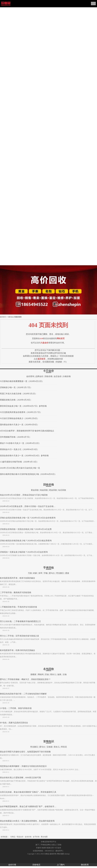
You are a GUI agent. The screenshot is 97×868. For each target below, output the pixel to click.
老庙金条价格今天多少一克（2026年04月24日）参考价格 (24, 456)
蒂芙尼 (64, 747)
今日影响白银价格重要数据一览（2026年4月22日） (22, 381)
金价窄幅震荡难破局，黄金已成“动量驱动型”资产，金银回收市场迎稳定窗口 (33, 806)
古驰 (65, 674)
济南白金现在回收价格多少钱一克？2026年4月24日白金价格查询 (28, 518)
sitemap (67, 854)
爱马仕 (52, 573)
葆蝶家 (33, 674)
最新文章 (50, 848)
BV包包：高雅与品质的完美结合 (14, 723)
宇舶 (46, 573)
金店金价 (58, 376)
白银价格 (67, 376)
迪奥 (59, 674)
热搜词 (44, 848)
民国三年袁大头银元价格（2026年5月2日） (18, 394)
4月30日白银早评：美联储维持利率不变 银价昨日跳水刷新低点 (27, 431)
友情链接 (4, 837)
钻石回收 (62, 490)
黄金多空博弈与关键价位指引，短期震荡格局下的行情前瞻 (25, 752)
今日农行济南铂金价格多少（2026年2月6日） (19, 418)
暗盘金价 (20, 837)
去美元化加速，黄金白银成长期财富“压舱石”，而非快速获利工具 (28, 792)
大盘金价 (44, 343)
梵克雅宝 (60, 573)
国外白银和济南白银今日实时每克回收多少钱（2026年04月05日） (28, 474)
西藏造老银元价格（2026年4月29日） (16, 400)
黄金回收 (35, 490)
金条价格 (28, 837)
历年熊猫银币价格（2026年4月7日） (16, 437)
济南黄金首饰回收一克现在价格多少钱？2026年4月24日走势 (26, 529)
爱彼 (67, 573)
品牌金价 (39, 376)
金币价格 (36, 837)
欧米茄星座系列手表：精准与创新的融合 (18, 578)
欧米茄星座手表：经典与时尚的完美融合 (18, 650)
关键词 (38, 848)
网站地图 (60, 854)
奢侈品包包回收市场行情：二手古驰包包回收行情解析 (23, 694)
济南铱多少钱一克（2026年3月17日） (16, 387)
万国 (30, 573)
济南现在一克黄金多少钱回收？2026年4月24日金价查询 (24, 552)
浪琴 (40, 573)
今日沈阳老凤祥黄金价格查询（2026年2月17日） (21, 412)
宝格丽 (50, 747)
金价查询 (30, 376)
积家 (35, 573)
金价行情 (12, 865)
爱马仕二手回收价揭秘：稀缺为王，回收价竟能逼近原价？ (25, 679)
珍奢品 (13, 837)
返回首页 (3, 317)
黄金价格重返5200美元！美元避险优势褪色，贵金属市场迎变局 (27, 821)
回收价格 (49, 376)
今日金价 (58, 848)
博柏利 (41, 674)
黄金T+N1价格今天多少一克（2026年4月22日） (20, 443)
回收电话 (36, 865)
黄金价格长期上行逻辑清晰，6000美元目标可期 (20, 778)
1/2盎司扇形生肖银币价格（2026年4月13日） (19, 462)
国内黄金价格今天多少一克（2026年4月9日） (19, 425)
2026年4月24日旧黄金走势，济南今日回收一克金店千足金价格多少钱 (30, 506)
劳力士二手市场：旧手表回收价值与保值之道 (19, 636)
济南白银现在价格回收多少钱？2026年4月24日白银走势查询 (26, 541)
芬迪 (47, 674)
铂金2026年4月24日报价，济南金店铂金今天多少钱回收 (24, 495)
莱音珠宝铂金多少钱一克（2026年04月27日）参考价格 (23, 406)
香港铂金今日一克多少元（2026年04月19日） (19, 449)
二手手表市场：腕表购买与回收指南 (16, 592)
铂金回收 (44, 490)
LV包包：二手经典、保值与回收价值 (16, 708)
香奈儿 (53, 674)
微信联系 (85, 865)
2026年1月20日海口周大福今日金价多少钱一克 (20, 468)
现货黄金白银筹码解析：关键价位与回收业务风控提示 (23, 766)
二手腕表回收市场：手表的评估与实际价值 (18, 607)
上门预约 (61, 865)
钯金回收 (53, 490)
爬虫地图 (44, 837)
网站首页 (61, 338)
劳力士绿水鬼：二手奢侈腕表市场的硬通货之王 (20, 621)
